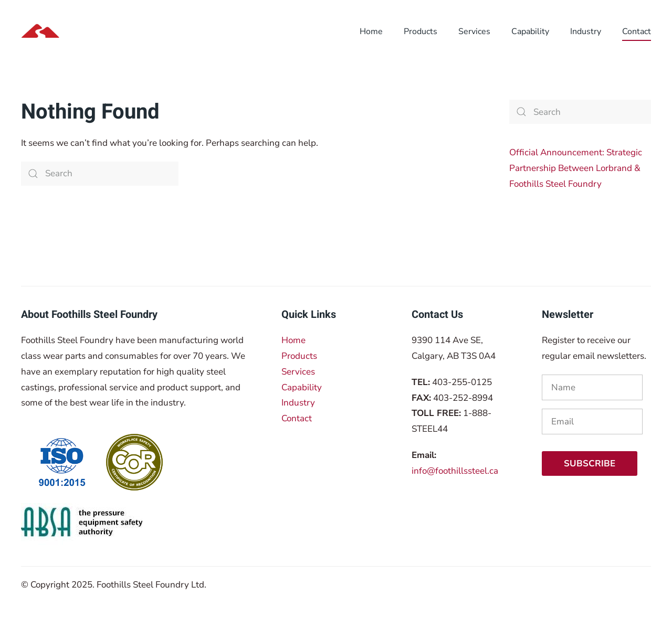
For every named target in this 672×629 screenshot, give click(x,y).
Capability (530, 31)
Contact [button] (637, 31)
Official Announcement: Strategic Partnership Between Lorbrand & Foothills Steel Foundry (576, 168)
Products (299, 356)
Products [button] (421, 31)
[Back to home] (88, 31)
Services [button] (474, 31)
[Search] (100, 174)
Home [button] (371, 31)
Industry (298, 403)
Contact (297, 418)
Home (293, 340)
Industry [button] (586, 31)
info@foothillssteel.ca (455, 471)
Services (298, 372)
